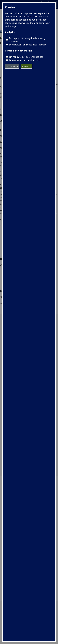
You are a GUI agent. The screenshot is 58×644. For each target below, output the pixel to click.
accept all (27, 66)
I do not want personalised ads (25, 60)
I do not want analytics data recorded (28, 45)
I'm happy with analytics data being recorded (27, 40)
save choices (12, 66)
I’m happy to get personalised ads (26, 57)
